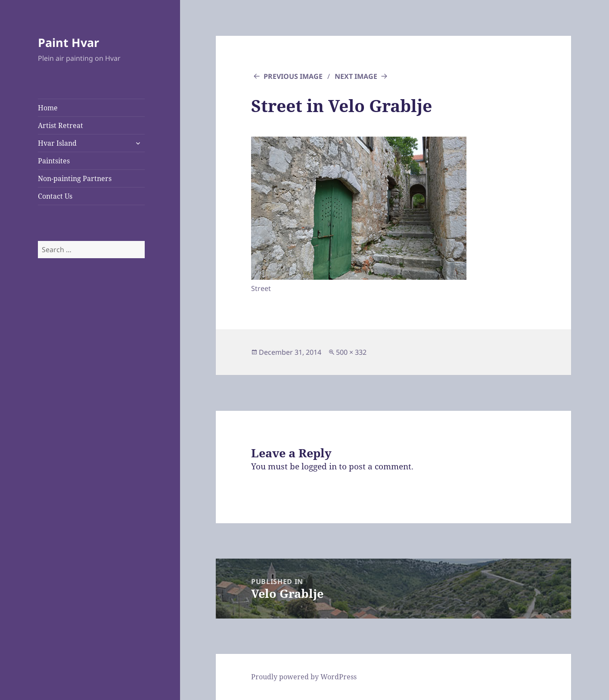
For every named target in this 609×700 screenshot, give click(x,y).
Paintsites (54, 161)
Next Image (356, 76)
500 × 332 (351, 352)
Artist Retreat (61, 125)
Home (48, 108)
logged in (319, 466)
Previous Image (293, 76)
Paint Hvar (68, 42)
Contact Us (55, 196)
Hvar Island (57, 143)
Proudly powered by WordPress (304, 677)
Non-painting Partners (75, 178)
